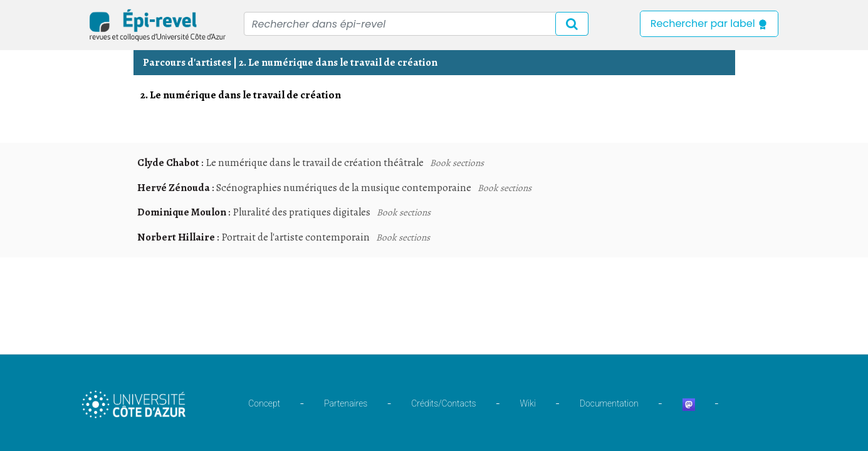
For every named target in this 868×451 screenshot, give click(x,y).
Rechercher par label (709, 23)
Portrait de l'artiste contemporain (295, 237)
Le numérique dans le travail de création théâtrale (315, 163)
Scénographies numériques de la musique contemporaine (344, 188)
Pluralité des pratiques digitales (301, 212)
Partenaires (346, 403)
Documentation (609, 403)
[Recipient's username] (416, 24)
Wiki (528, 403)
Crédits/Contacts (443, 403)
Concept (264, 403)
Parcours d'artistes (187, 62)
